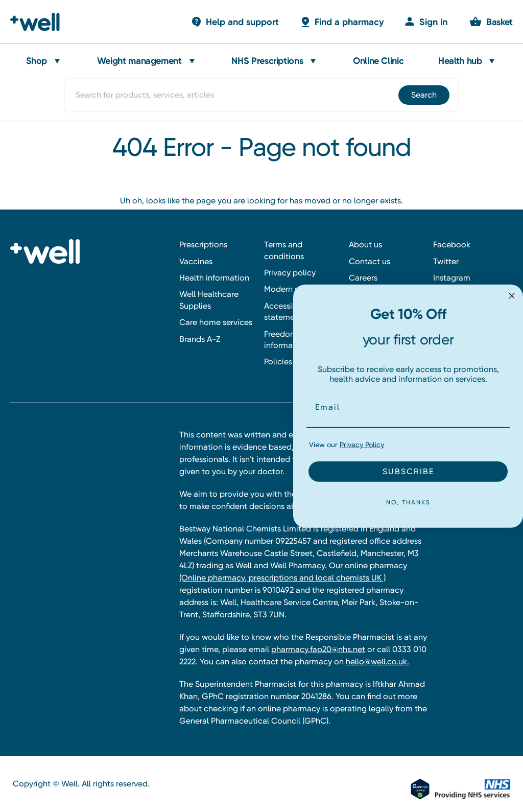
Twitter (446, 261)
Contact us (370, 261)
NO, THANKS (408, 502)
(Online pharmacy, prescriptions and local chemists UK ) (282, 578)
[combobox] (261, 95)
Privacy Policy (362, 445)
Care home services (216, 322)
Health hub (460, 61)
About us (365, 245)
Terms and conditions (284, 250)
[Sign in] (426, 22)
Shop (37, 61)
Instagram (452, 278)
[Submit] (423, 95)
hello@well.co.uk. (377, 662)
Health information (214, 278)
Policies (278, 362)
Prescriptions (203, 245)
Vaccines (196, 261)
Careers (363, 278)
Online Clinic (378, 61)
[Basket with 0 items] (235, 22)
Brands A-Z (200, 339)
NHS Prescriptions (267, 61)
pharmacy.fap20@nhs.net (318, 649)
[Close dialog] (512, 295)
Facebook (452, 245)
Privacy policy (290, 273)
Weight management (139, 61)
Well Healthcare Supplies (209, 300)
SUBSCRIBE (408, 471)
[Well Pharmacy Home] (40, 22)
